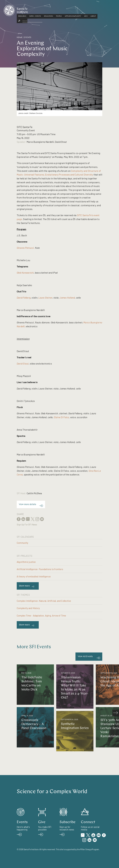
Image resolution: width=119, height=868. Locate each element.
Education (62, 10)
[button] (36, 10)
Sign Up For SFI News (27, 525)
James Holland (67, 298)
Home (20, 38)
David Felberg (24, 298)
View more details (28, 505)
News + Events (48, 10)
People (72, 10)
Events (28, 38)
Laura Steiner (45, 298)
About (107, 10)
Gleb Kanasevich (25, 273)
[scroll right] (116, 713)
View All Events (85, 657)
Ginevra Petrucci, (26, 248)
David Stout (23, 364)
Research (36, 10)
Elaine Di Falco (61, 417)
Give (99, 10)
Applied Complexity (86, 10)
